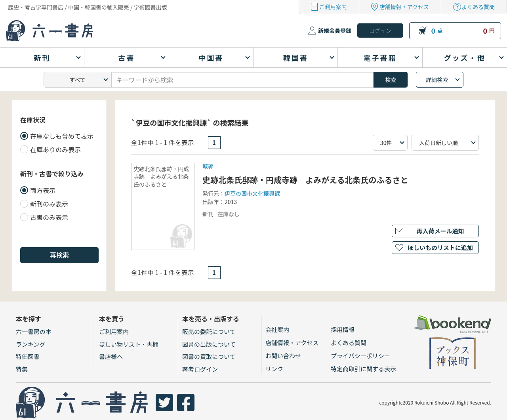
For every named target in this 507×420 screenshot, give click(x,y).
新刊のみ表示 (49, 204)
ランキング (31, 344)
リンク (274, 369)
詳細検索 (437, 80)
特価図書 (28, 356)
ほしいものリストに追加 (440, 247)
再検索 (59, 255)
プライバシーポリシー (360, 356)
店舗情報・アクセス (404, 7)
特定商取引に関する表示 (363, 369)
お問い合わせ (283, 356)
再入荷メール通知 (440, 231)
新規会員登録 (335, 31)
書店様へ (111, 356)
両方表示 (43, 190)
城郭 (208, 166)
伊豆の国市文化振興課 (252, 193)
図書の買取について (209, 356)
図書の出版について (209, 344)
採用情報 (343, 329)
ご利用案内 (333, 7)
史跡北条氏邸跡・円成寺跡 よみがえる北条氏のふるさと (305, 180)
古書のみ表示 (49, 217)
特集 (22, 369)
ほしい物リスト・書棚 (129, 344)
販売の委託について (209, 331)
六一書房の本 (34, 331)
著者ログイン (200, 369)
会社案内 (277, 329)
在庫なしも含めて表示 (62, 136)
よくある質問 (478, 7)
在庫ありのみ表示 (55, 149)
